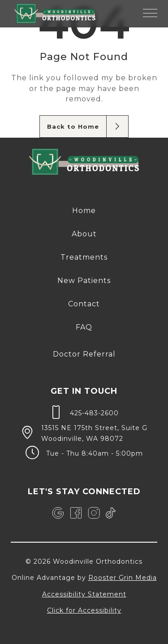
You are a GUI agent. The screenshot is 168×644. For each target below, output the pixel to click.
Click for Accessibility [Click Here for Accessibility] (84, 610)
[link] (58, 513)
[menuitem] (84, 211)
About (84, 234)
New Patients (84, 281)
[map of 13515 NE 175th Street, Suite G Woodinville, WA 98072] (84, 432)
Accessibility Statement (84, 594)
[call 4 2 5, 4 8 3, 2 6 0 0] (84, 412)
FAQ (84, 327)
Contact (84, 304)
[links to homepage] (55, 13)
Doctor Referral (84, 354)
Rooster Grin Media (123, 578)
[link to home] (84, 163)
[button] (150, 13)
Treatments (84, 257)
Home (84, 211)
